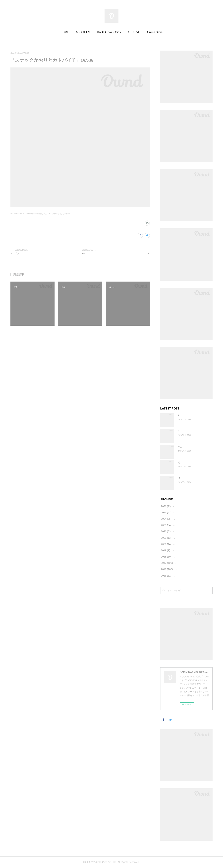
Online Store (155, 32)
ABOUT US (83, 32)
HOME (65, 32)
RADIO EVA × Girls (109, 32)
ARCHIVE (134, 32)
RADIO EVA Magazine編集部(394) (33, 214)
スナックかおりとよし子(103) (59, 214)
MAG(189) (14, 214)
